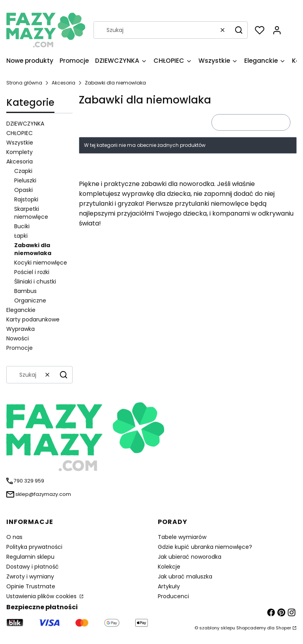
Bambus (25, 291)
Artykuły (169, 586)
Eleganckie (21, 310)
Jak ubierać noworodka (190, 557)
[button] (239, 30)
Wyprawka (21, 329)
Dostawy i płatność (33, 567)
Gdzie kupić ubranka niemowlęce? (205, 547)
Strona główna (24, 83)
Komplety (20, 152)
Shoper (283, 628)
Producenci (173, 596)
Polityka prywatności (34, 547)
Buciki (22, 226)
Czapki (23, 171)
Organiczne (30, 300)
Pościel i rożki (32, 272)
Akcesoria (64, 83)
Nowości (18, 338)
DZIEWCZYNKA (25, 124)
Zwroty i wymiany (30, 576)
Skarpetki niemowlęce (31, 213)
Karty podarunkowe (33, 319)
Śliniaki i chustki (35, 282)
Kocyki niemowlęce (41, 263)
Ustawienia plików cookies (42, 596)
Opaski (23, 190)
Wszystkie (20, 143)
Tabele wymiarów (182, 537)
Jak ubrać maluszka (185, 576)
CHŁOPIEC (20, 133)
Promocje (20, 348)
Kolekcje (169, 567)
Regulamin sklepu (30, 557)
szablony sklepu (217, 628)
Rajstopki (26, 199)
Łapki (21, 236)
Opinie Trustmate (31, 586)
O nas (14, 537)
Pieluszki (25, 180)
